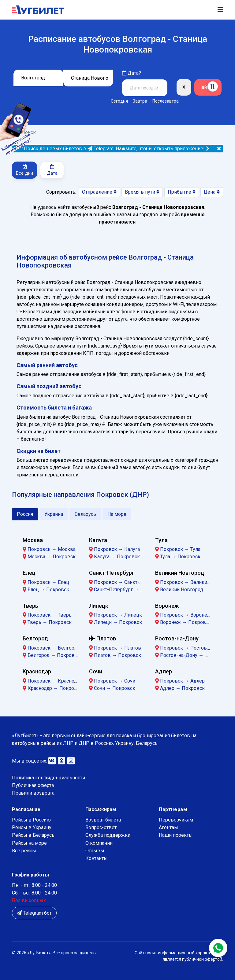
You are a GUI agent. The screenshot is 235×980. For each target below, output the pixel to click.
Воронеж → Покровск (186, 622)
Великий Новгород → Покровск (197, 590)
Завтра (140, 101)
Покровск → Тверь (50, 615)
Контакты (97, 858)
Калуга (98, 540)
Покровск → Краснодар (55, 681)
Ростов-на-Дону (177, 638)
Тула (161, 540)
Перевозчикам (176, 820)
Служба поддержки (108, 835)
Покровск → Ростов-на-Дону (194, 648)
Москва (33, 540)
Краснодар (37, 671)
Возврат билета (103, 820)
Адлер (164, 671)
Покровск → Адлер (182, 681)
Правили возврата (33, 793)
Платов (103, 638)
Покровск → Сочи (115, 681)
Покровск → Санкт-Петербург (129, 582)
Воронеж (167, 606)
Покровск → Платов (117, 648)
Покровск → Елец (48, 582)
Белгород (35, 638)
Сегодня (119, 101)
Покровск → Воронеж (186, 615)
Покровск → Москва (52, 549)
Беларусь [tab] (85, 514)
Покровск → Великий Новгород (197, 582)
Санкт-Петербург (112, 573)
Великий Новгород (180, 573)
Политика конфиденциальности (48, 778)
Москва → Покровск (52, 557)
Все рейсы (24, 851)
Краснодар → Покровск (55, 688)
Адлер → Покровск (182, 688)
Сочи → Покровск (115, 688)
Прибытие (182, 192)
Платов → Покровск (117, 655)
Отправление (99, 192)
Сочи (96, 671)
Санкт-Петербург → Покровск (129, 590)
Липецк (99, 606)
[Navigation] (218, 10)
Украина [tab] (54, 514)
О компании (99, 843)
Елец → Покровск (48, 590)
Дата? (132, 73)
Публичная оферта (33, 785)
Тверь (30, 606)
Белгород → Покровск (54, 655)
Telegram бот (34, 913)
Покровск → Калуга (117, 549)
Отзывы (95, 851)
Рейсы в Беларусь (33, 835)
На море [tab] (117, 514)
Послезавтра (166, 101)
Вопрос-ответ (101, 827)
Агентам (168, 827)
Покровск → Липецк (118, 615)
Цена (212, 192)
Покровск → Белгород (54, 648)
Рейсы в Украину (32, 827)
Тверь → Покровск (50, 622)
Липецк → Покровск (118, 622)
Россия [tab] (25, 514)
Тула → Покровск (180, 557)
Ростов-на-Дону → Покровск (194, 655)
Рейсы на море (29, 843)
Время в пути (142, 192)
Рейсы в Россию (31, 820)
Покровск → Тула (180, 549)
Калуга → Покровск (117, 557)
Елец (29, 573)
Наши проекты (176, 835)
